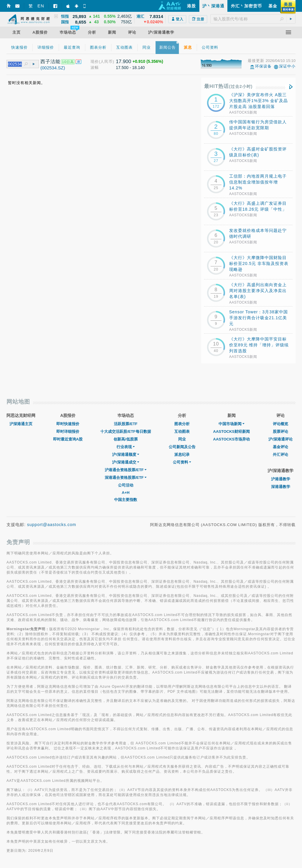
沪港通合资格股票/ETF (126, 470)
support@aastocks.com (52, 525)
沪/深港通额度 (126, 455)
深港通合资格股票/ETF (126, 478)
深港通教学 (281, 487)
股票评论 (280, 431)
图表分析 (182, 424)
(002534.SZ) (53, 68)
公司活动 (126, 485)
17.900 (124, 62)
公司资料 (182, 462)
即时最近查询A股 (68, 439)
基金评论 (280, 447)
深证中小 (287, 66)
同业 (182, 439)
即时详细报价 (68, 431)
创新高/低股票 (126, 439)
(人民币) (107, 62)
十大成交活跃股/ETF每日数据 (125, 431)
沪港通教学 (281, 479)
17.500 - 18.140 (130, 68)
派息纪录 (182, 455)
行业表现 (126, 447)
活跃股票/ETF (126, 424)
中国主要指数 (126, 500)
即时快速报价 (68, 424)
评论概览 (280, 424)
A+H (126, 493)
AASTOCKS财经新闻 (232, 431)
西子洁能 (50, 62)
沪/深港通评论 (280, 439)
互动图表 (182, 431)
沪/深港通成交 (126, 462)
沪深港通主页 (21, 424)
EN (41, 6)
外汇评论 (280, 455)
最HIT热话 (228, 86)
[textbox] (253, 19)
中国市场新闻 (232, 424)
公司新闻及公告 (182, 447)
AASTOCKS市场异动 (232, 439)
